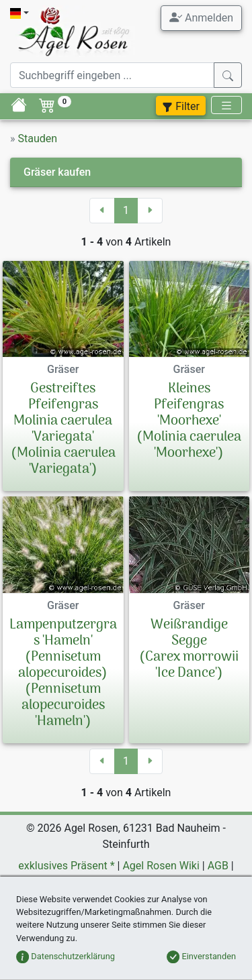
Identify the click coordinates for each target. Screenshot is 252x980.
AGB (218, 866)
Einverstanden (201, 956)
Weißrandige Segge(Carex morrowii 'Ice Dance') (189, 649)
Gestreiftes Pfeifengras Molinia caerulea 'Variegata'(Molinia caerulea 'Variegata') (63, 429)
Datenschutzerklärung (66, 956)
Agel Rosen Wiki (161, 866)
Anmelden (201, 17)
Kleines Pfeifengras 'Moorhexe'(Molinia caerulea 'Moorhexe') (189, 421)
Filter (181, 106)
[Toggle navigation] (226, 105)
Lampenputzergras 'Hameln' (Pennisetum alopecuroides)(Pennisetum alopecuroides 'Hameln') (63, 673)
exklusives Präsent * (66, 866)
